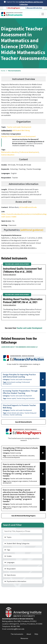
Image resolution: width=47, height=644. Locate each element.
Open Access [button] (11, 575)
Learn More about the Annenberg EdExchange (19, 347)
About (29, 634)
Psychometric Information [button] (16, 581)
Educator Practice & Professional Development (18, 137)
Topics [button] (9, 537)
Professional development (29, 152)
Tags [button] (8, 550)
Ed (13, 8)
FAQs (36, 634)
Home (3, 71)
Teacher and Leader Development (19, 127)
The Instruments (14, 71)
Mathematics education (10, 152)
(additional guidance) (32, 230)
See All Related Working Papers (23, 516)
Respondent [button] (11, 569)
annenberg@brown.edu (16, 629)
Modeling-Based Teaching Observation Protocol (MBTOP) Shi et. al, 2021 (23, 301)
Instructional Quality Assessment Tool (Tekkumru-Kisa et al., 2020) (22, 270)
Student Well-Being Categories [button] (18, 544)
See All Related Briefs (24, 422)
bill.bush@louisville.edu (28, 207)
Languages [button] (11, 562)
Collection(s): (7, 131)
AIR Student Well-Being (21, 131)
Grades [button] (9, 556)
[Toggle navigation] (43, 14)
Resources (24, 638)
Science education (8, 155)
